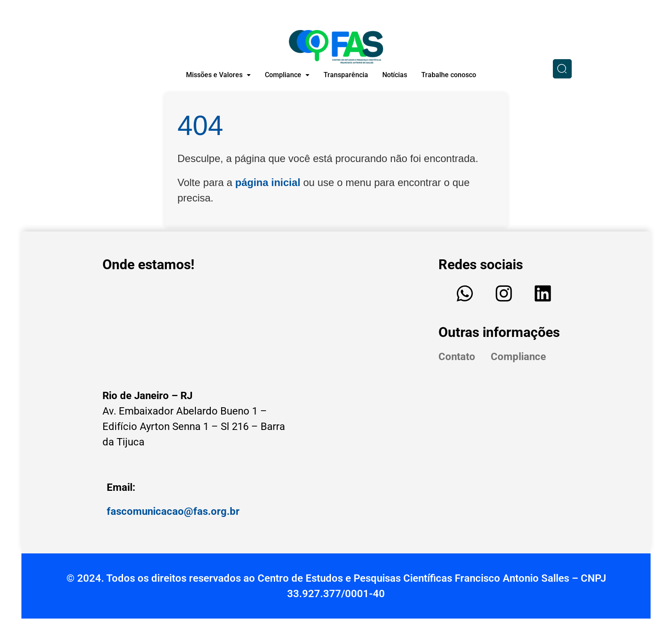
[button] (218, 75)
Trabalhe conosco (449, 75)
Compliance (287, 75)
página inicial (268, 182)
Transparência (346, 75)
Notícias (395, 75)
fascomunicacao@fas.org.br (173, 511)
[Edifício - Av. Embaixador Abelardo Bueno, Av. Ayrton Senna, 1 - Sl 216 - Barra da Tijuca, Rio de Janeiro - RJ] (199, 329)
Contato (457, 357)
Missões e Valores (218, 75)
